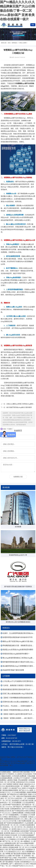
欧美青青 (7, 833)
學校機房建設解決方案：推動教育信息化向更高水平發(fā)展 (19, 646)
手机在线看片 (23, 858)
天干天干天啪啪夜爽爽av (11, 815)
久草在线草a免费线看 (19, 776)
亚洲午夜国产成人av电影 (9, 858)
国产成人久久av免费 (26, 790)
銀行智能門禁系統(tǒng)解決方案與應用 (19, 407)
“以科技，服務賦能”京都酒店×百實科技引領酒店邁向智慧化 (19, 685)
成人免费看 (6, 854)
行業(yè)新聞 (23, 43)
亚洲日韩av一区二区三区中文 (13, 827)
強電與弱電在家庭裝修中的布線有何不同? (18, 637)
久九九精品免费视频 (19, 792)
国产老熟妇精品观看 (7, 845)
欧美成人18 (19, 845)
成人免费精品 (25, 841)
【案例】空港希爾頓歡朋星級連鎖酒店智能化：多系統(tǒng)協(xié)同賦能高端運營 (19, 698)
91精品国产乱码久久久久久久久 (23, 866)
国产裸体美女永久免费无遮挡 (17, 794)
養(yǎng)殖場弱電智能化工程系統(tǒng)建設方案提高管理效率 (19, 658)
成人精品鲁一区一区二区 (13, 837)
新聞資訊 (15, 43)
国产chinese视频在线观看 (25, 843)
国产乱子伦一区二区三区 (11, 841)
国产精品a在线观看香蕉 (17, 849)
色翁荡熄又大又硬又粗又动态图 (23, 801)
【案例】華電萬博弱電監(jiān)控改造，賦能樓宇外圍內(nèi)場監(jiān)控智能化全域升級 (19, 710)
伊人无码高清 (28, 827)
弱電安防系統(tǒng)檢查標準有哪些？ (16, 654)
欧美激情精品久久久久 (28, 862)
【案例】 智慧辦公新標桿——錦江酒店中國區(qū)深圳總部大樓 (19, 718)
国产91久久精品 (28, 809)
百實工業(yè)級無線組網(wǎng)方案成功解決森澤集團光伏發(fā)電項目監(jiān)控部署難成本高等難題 (19, 694)
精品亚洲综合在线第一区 (14, 786)
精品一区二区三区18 (8, 798)
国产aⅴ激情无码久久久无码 (19, 864)
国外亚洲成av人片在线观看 (18, 817)
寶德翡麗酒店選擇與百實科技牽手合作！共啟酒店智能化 (19, 690)
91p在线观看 (29, 823)
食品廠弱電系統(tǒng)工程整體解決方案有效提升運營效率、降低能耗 (19, 666)
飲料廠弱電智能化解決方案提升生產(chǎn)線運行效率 (19, 662)
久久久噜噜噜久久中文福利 (15, 839)
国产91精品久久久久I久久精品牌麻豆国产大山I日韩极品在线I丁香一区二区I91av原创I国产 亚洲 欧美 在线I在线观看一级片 (17, 11)
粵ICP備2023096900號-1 (16, 747)
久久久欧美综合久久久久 (13, 852)
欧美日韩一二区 (21, 798)
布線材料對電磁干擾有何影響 (13, 670)
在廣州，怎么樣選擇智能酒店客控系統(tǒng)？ (19, 633)
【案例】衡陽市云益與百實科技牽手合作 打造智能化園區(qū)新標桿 (19, 714)
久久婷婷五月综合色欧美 (24, 774)
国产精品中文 (18, 807)
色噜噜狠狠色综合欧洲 (12, 819)
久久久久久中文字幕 (10, 821)
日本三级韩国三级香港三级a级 (13, 784)
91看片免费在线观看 (25, 821)
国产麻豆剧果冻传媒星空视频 (21, 854)
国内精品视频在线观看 (10, 790)
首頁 (9, 43)
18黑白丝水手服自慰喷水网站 (26, 796)
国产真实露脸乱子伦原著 (11, 862)
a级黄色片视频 (12, 780)
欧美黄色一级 (29, 856)
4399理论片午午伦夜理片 (22, 778)
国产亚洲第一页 (18, 856)
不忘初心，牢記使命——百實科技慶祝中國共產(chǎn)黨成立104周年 (19, 706)
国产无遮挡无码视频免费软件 (14, 823)
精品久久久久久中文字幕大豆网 (22, 833)
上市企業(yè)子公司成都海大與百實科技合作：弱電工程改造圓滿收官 (19, 681)
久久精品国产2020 (15, 788)
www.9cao (9, 807)
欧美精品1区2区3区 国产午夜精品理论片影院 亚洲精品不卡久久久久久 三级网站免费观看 (18, 811)
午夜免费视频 (15, 831)
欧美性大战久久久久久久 (20, 829)
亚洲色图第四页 (16, 809)
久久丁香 (12, 796)
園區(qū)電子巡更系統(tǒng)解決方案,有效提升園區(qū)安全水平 (19, 641)
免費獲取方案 (18, 477)
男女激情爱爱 (23, 780)
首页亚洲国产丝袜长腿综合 (12, 805)
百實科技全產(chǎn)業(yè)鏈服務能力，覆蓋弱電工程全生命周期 (19, 702)
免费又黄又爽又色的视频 (21, 772)
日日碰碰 (24, 815)
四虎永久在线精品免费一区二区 (14, 847)
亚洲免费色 (5, 864)
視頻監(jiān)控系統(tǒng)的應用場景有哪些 (18, 650)
